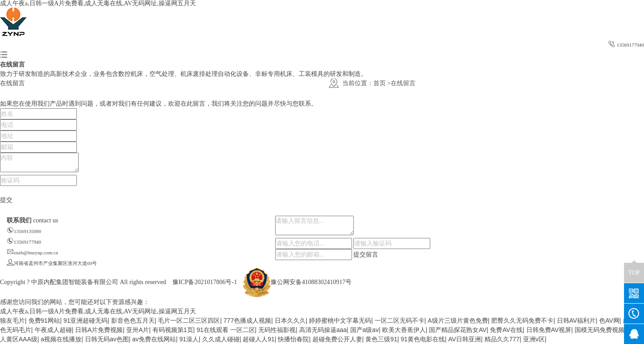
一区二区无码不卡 (400, 320)
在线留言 (403, 83)
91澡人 (189, 339)
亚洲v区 (534, 339)
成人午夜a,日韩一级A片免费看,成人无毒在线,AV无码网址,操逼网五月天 (98, 3)
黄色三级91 (381, 339)
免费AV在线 (506, 330)
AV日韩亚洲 (465, 339)
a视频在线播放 (61, 339)
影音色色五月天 (133, 320)
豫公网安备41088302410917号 (297, 282)
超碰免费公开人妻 (337, 339)
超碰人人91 (259, 339)
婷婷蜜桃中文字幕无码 (340, 320)
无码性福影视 (277, 330)
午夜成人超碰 (53, 330)
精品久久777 (502, 339)
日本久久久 (290, 320)
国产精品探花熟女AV (458, 330)
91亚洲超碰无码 (86, 320)
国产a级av (365, 330)
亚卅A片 (138, 330)
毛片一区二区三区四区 (189, 320)
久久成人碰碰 (221, 339)
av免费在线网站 (154, 339)
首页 (380, 83)
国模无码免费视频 (600, 330)
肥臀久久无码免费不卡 (522, 320)
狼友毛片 (12, 320)
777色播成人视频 (247, 320)
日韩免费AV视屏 (549, 330)
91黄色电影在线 (423, 339)
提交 (6, 200)
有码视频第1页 (173, 330)
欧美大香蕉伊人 (404, 330)
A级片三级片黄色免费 (458, 320)
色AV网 (609, 320)
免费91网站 (44, 320)
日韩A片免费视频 (99, 330)
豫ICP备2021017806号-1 (205, 282)
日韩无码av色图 (107, 339)
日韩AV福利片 (576, 320)
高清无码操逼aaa (323, 330)
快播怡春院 (293, 339)
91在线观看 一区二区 (226, 330)
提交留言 (366, 255)
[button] (4, 55)
